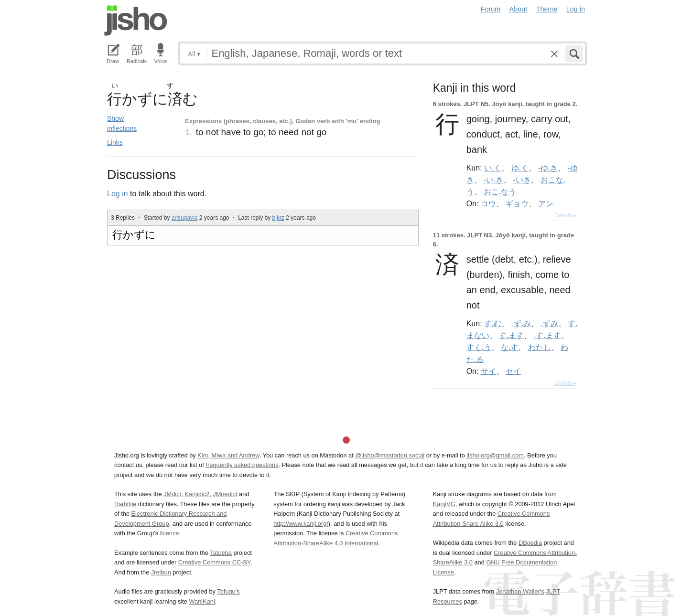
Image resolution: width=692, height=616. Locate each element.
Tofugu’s (228, 591)
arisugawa (185, 218)
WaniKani (202, 601)
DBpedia (530, 543)
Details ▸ (565, 215)
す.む (493, 323)
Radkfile (125, 504)
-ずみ (549, 323)
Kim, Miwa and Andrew (228, 455)
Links (115, 142)
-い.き (493, 180)
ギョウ (517, 203)
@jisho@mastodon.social (390, 455)
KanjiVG (444, 504)
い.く (493, 168)
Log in (576, 9)
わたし (540, 347)
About (519, 9)
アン (546, 203)
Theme (547, 9)
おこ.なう (500, 191)
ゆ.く (520, 168)
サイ (488, 371)
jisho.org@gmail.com (495, 455)
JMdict (172, 494)
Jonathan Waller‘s (520, 591)
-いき (522, 180)
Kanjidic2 (197, 494)
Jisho (136, 21)
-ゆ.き (548, 168)
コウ (488, 203)
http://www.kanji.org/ (301, 524)
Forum (491, 9)
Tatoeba (221, 553)
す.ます (511, 335)
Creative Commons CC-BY (214, 562)
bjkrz (278, 218)
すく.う (479, 347)
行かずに (134, 235)
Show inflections (122, 123)
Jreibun (161, 572)
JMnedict (225, 494)
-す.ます (547, 335)
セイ (513, 371)
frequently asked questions (242, 465)
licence (170, 533)
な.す (509, 347)
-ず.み (521, 323)
